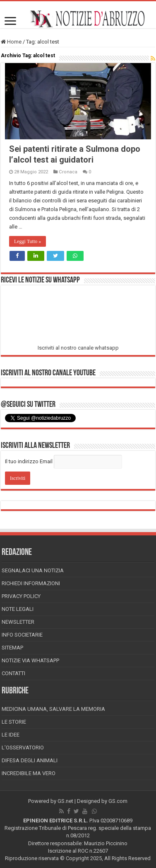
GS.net (65, 801)
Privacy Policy (21, 596)
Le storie (14, 722)
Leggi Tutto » (28, 241)
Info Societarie (22, 635)
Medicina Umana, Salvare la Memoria (53, 709)
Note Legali (18, 609)
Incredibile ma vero (29, 773)
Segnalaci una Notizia (33, 570)
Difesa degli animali (30, 760)
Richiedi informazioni (31, 583)
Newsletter (18, 622)
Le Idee (11, 735)
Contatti (13, 673)
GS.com (118, 801)
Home (11, 42)
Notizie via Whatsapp (30, 660)
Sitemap (12, 648)
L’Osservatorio (23, 748)
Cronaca (68, 172)
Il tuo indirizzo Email (29, 461)
